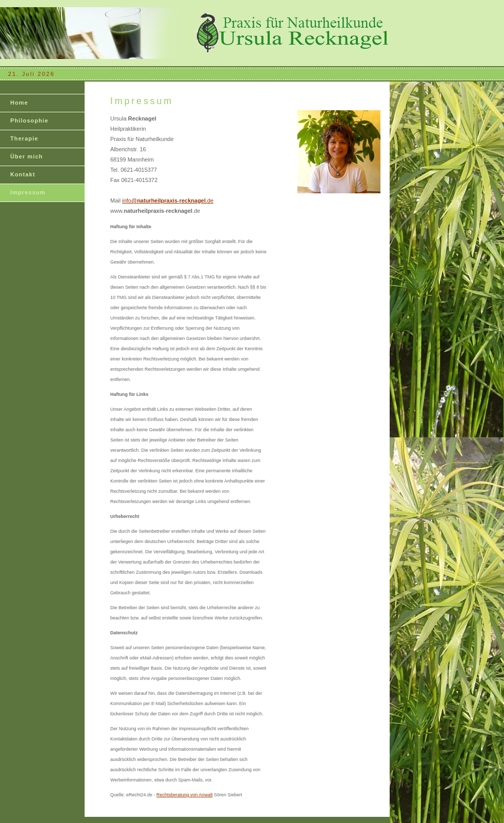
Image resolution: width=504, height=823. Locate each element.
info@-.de (168, 200)
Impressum (28, 192)
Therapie (24, 138)
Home (19, 103)
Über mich (27, 156)
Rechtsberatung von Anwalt (185, 795)
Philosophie (29, 121)
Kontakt (23, 174)
